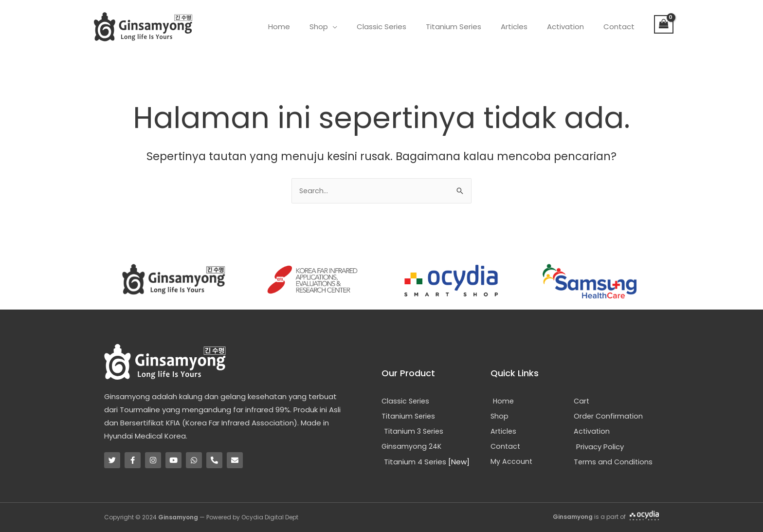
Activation (573, 27)
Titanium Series (471, 27)
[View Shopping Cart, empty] (664, 24)
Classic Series (403, 27)
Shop (345, 27)
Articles (526, 27)
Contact (621, 27)
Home (311, 27)
